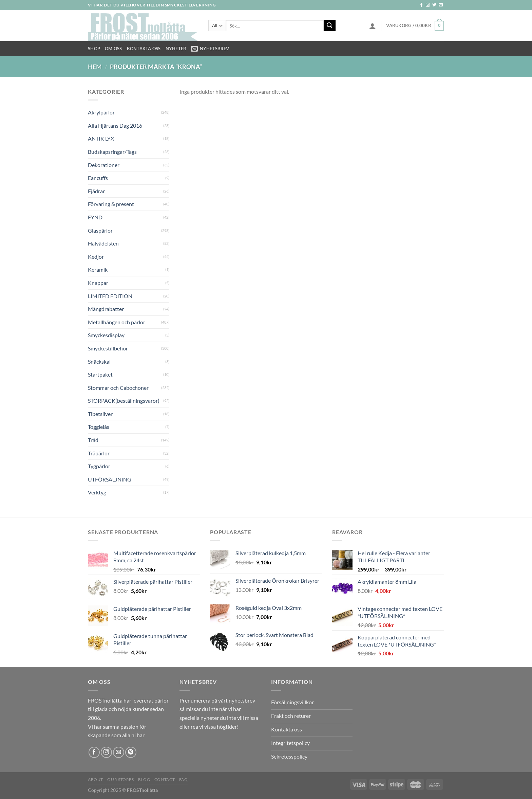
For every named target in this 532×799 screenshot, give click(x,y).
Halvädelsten (103, 243)
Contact (165, 779)
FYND (95, 217)
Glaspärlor (100, 230)
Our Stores (120, 779)
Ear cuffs (98, 178)
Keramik (98, 269)
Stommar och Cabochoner (118, 388)
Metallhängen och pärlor (117, 322)
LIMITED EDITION (110, 296)
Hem (95, 67)
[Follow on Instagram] (428, 5)
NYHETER (176, 49)
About (96, 779)
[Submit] (329, 26)
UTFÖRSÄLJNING (110, 479)
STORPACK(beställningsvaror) (124, 401)
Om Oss (113, 49)
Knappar (98, 283)
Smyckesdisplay (106, 335)
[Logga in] (373, 26)
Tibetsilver (100, 414)
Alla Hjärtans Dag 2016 (115, 125)
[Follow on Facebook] (421, 5)
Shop (94, 49)
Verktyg (97, 492)
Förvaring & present (111, 204)
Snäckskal (99, 361)
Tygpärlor (99, 466)
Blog (144, 779)
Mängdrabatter (106, 309)
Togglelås (99, 427)
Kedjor (96, 257)
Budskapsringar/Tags (112, 152)
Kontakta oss (144, 49)
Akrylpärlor (101, 112)
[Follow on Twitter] (434, 5)
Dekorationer (104, 165)
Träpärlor (99, 453)
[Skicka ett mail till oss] (441, 5)
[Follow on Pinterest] (131, 752)
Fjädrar (96, 191)
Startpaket (100, 374)
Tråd (93, 440)
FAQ (184, 779)
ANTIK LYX (101, 138)
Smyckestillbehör (108, 348)
